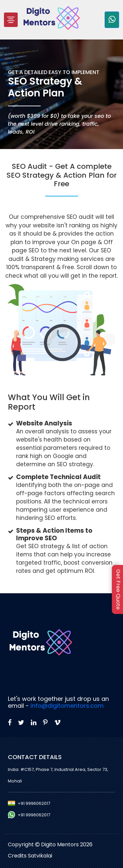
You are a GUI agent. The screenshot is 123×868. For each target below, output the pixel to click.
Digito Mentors (61, 844)
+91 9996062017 (34, 803)
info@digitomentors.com (67, 706)
